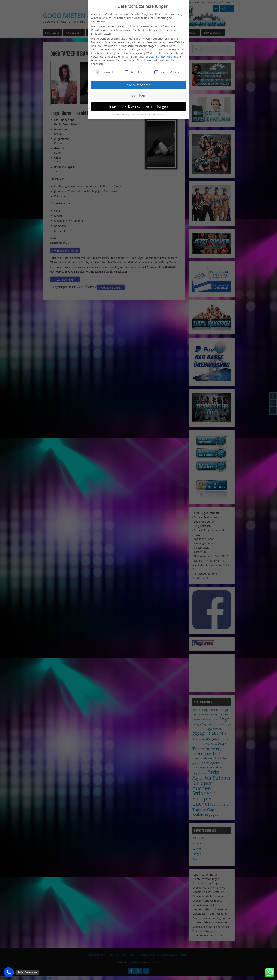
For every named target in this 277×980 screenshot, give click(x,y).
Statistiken (134, 69)
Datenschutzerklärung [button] (141, 112)
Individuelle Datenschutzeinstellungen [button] (138, 104)
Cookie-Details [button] (120, 112)
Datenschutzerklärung (162, 54)
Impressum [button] (158, 112)
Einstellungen (145, 57)
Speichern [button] (139, 93)
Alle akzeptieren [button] (138, 82)
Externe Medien (167, 69)
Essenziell (104, 69)
